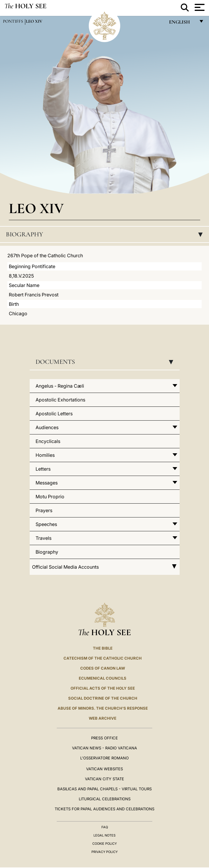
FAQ (105, 827)
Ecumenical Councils (103, 678)
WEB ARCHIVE (103, 718)
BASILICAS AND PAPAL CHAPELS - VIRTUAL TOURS (104, 789)
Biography (106, 234)
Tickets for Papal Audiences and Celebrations (104, 809)
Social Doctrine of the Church (103, 698)
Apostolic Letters (54, 414)
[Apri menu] (199, 7)
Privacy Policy (104, 852)
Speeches (46, 524)
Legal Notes (104, 835)
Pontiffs (14, 21)
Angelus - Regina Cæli (60, 386)
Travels (44, 538)
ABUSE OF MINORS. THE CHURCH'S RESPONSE (103, 708)
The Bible (103, 648)
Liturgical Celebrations (105, 799)
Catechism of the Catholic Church (103, 658)
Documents (106, 362)
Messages (47, 483)
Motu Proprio (50, 497)
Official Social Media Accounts (105, 567)
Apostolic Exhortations (60, 400)
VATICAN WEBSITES (104, 769)
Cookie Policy (104, 844)
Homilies (45, 455)
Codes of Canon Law (103, 668)
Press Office (104, 738)
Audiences (47, 427)
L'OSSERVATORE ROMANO (104, 758)
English (182, 23)
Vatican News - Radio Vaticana (104, 748)
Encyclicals (48, 441)
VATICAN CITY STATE (104, 779)
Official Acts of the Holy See (103, 688)
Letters (43, 469)
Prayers (44, 510)
